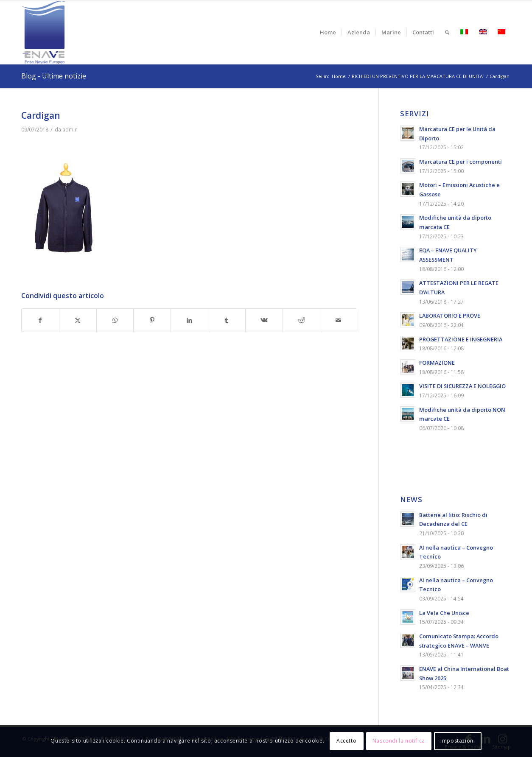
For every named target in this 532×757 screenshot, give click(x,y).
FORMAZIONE (437, 363)
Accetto (346, 741)
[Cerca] (447, 32)
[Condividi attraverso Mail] (339, 320)
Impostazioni (458, 741)
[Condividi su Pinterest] (152, 320)
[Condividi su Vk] (264, 320)
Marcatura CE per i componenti (461, 162)
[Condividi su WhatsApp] (115, 320)
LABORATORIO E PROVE (450, 316)
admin (70, 130)
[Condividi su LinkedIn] (189, 320)
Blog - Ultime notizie (54, 76)
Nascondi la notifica (399, 741)
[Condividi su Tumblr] (227, 320)
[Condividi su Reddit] (301, 320)
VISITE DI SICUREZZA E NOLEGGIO (462, 386)
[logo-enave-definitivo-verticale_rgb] (43, 32)
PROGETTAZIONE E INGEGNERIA (461, 339)
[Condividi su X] (78, 320)
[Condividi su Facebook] (40, 320)
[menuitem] (328, 32)
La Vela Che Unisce (444, 613)
